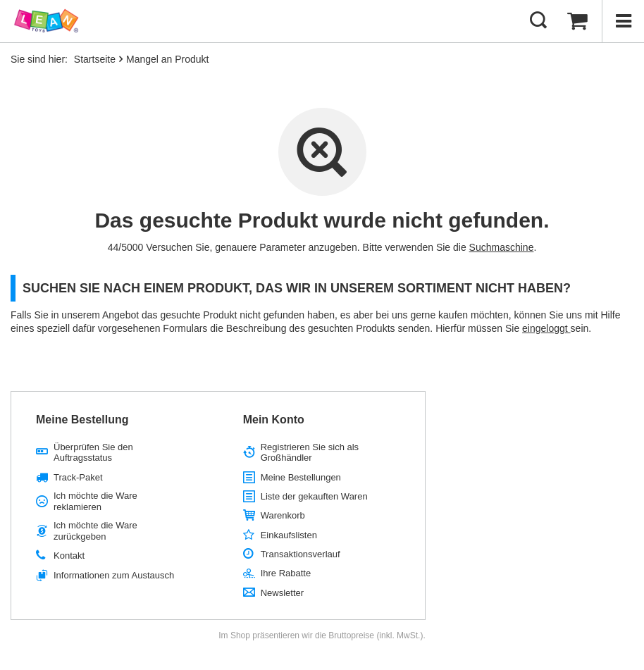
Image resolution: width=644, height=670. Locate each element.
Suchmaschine (502, 247)
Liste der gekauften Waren (314, 496)
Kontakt (69, 556)
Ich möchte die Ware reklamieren (95, 501)
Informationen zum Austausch (114, 575)
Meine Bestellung (82, 420)
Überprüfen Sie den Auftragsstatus (93, 453)
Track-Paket (78, 477)
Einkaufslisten (289, 535)
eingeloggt (546, 328)
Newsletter (282, 593)
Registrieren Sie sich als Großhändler (310, 453)
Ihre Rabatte (286, 573)
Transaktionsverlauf (301, 554)
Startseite (95, 59)
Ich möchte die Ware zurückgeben (95, 531)
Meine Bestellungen (301, 477)
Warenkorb (283, 515)
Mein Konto (274, 420)
